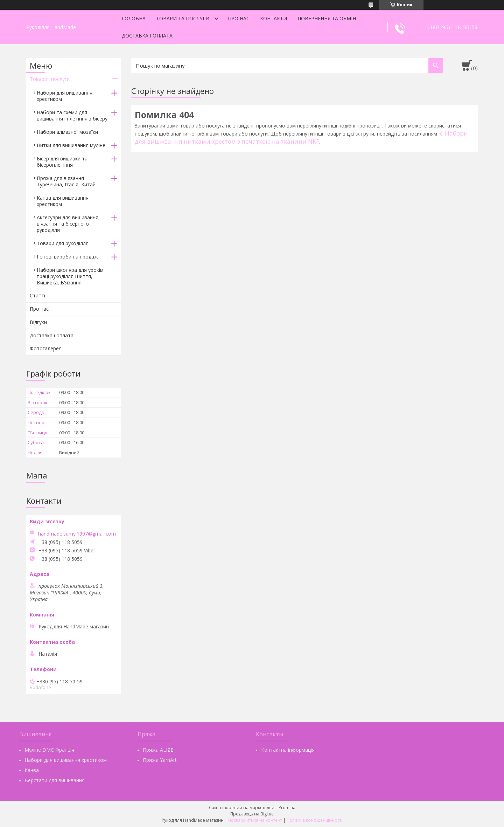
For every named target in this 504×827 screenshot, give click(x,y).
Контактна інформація (288, 750)
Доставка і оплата (147, 36)
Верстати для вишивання (55, 780)
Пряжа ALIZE (158, 750)
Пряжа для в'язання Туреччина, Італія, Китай (66, 181)
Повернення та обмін (327, 18)
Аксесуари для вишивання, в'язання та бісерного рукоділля (68, 224)
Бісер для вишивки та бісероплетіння (62, 162)
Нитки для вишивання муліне (71, 145)
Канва (32, 770)
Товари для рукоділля (63, 243)
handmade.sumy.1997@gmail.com (77, 534)
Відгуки (38, 322)
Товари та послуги (183, 18)
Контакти (274, 18)
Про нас (239, 18)
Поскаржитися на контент (255, 820)
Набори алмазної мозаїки (67, 132)
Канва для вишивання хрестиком (63, 201)
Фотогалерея (46, 348)
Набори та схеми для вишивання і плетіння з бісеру (72, 115)
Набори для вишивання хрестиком (65, 96)
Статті (37, 295)
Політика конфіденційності (314, 820)
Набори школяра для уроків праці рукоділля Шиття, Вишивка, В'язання (70, 276)
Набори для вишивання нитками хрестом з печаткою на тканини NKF (301, 137)
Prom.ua (287, 808)
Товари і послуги (50, 79)
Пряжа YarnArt (160, 760)
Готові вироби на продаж (67, 257)
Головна (134, 18)
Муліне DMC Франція (49, 750)
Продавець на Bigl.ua (252, 814)
